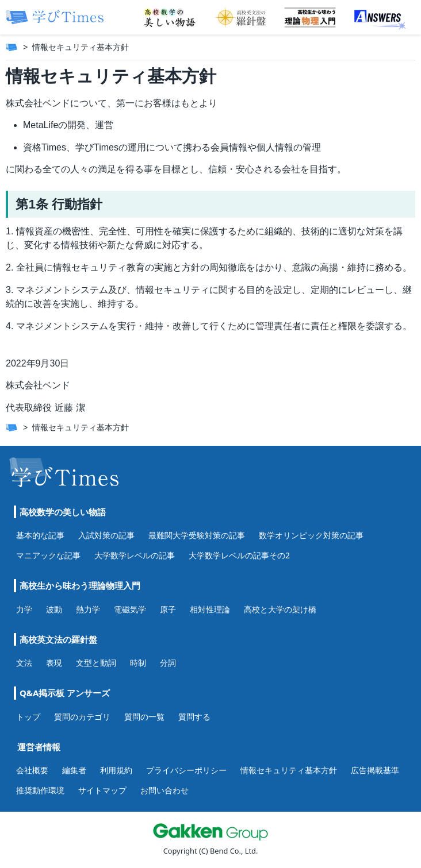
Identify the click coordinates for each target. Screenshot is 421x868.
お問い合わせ (164, 790)
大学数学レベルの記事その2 (239, 555)
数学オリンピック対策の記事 (311, 535)
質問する (194, 717)
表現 (54, 663)
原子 (168, 609)
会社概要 (32, 770)
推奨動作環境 (40, 790)
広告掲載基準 (375, 770)
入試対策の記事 (106, 535)
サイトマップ (102, 790)
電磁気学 (130, 609)
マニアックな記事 (48, 555)
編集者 (74, 770)
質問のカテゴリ (82, 717)
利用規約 (116, 770)
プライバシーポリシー (186, 770)
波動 (54, 609)
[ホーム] (12, 47)
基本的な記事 (40, 535)
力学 (24, 609)
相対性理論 (210, 609)
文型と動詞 (96, 663)
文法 (24, 663)
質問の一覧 (144, 717)
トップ (28, 717)
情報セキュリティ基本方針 (289, 770)
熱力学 (88, 609)
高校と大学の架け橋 (280, 609)
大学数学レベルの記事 (135, 555)
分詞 (168, 663)
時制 (138, 663)
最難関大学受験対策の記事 (197, 535)
